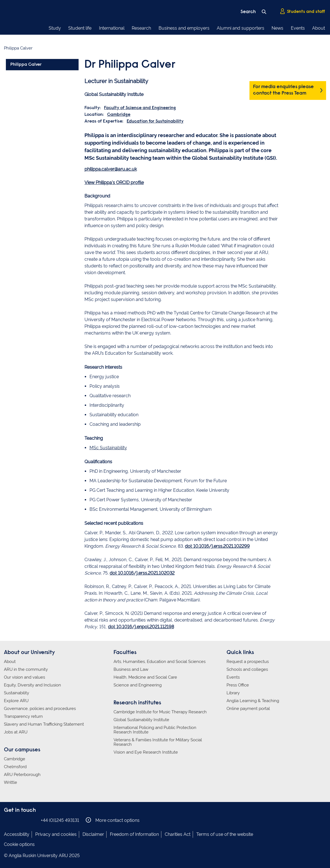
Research (141, 28)
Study (55, 28)
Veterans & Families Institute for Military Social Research (158, 742)
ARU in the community (26, 669)
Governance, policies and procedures (40, 709)
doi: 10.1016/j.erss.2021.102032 (142, 573)
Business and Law (131, 669)
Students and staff (302, 11)
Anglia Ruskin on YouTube (33, 820)
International (112, 28)
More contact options (113, 820)
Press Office (238, 685)
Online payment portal (248, 709)
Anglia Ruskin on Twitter (24, 820)
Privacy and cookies (56, 834)
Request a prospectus (248, 662)
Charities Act (178, 834)
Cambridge (119, 115)
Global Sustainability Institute (141, 720)
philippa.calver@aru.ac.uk (111, 169)
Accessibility (17, 834)
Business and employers (184, 28)
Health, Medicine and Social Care (145, 677)
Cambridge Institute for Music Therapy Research (160, 712)
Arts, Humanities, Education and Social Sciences (160, 662)
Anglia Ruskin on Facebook (8, 820)
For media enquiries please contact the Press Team (283, 90)
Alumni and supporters (241, 28)
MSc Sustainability (108, 448)
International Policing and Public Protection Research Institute (155, 730)
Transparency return (23, 716)
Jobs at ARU (16, 732)
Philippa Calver (26, 65)
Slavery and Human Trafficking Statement (44, 724)
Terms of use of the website (225, 834)
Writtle (10, 782)
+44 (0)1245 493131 (60, 820)
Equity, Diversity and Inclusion (32, 685)
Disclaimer (93, 834)
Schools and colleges (247, 669)
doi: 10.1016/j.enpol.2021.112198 (141, 627)
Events (298, 28)
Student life (80, 28)
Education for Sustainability (155, 121)
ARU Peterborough (22, 775)
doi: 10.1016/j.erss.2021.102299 (217, 546)
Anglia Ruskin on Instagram (16, 820)
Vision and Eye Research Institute (146, 752)
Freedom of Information (134, 834)
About (319, 28)
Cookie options (19, 844)
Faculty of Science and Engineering (140, 108)
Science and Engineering (138, 685)
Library (233, 693)
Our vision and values (24, 677)
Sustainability (16, 693)
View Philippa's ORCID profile (114, 183)
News (277, 28)
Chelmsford (15, 767)
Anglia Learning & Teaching (253, 701)
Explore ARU (16, 701)
